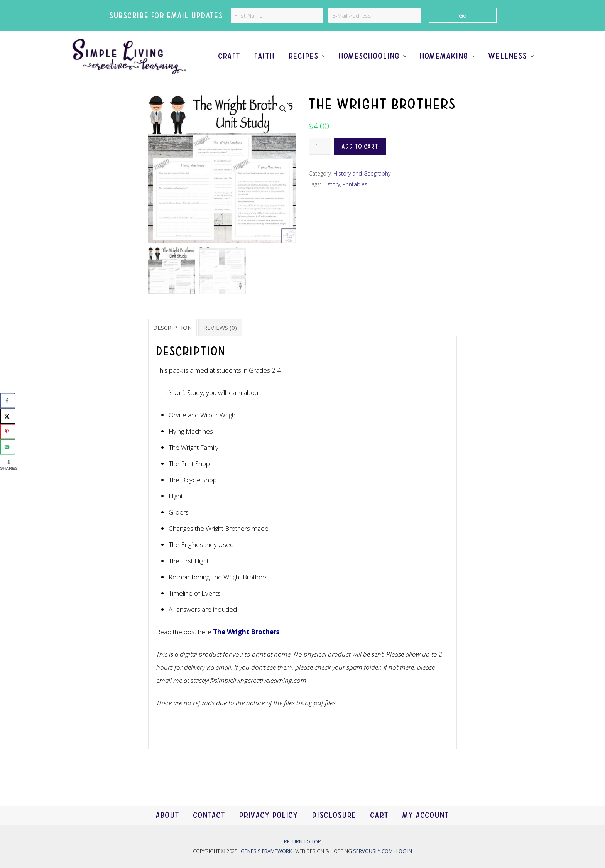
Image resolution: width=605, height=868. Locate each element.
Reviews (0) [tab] (220, 328)
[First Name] (277, 15)
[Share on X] (8, 416)
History (331, 184)
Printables (355, 184)
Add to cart (360, 146)
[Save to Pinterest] (8, 432)
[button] (283, 109)
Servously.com (373, 851)
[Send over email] (8, 447)
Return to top (302, 841)
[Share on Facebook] (8, 401)
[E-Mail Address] (374, 15)
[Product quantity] (320, 146)
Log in (404, 851)
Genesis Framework (267, 851)
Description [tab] (172, 328)
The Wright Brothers (246, 632)
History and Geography (362, 173)
